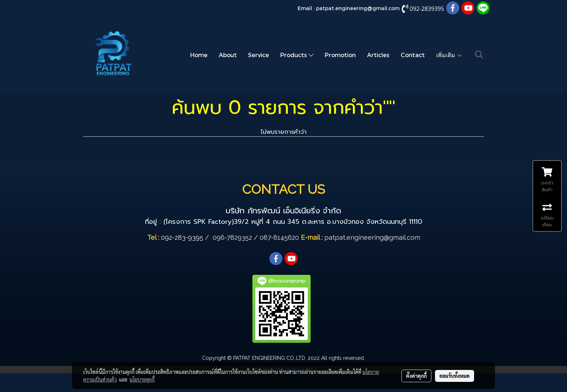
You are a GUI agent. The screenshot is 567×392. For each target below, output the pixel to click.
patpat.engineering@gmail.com (358, 8)
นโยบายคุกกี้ (142, 379)
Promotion (340, 55)
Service (259, 55)
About (228, 55)
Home (199, 55)
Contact (413, 55)
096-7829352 (232, 237)
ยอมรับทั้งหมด (455, 376)
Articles (378, 55)
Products (297, 55)
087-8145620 (279, 237)
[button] (479, 55)
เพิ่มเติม (449, 55)
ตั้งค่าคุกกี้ (416, 376)
